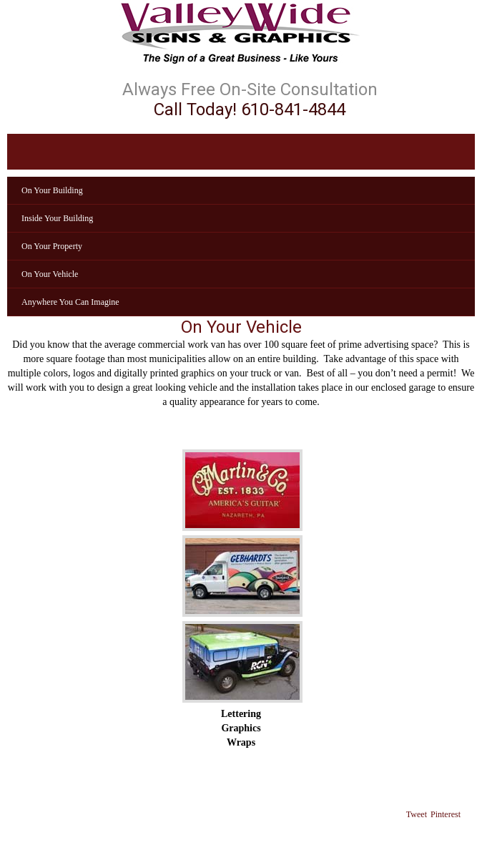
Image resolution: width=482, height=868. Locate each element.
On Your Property (52, 246)
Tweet (417, 814)
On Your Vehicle (50, 274)
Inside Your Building (57, 218)
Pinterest (446, 814)
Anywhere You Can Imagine (70, 302)
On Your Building (52, 190)
